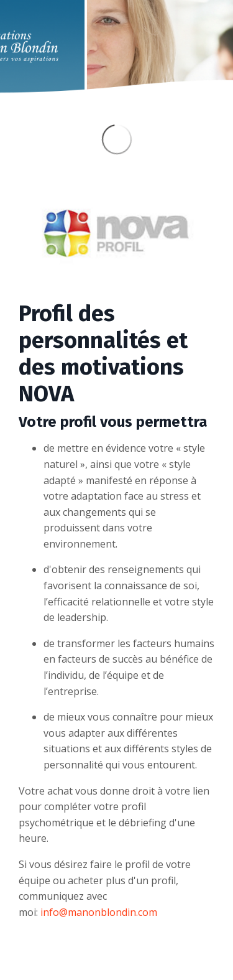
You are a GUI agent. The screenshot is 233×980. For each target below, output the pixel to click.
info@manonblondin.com (99, 912)
